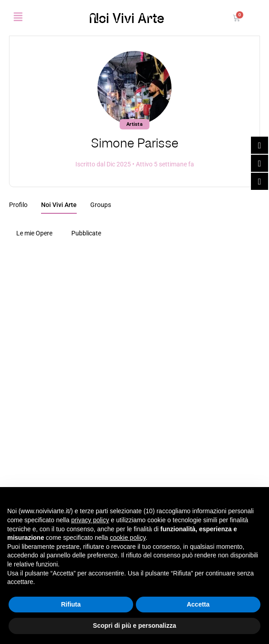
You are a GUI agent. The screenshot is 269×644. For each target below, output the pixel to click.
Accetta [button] (198, 604)
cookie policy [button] (128, 538)
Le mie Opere (34, 233)
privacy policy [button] (90, 520)
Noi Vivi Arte (127, 18)
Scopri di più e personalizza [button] (134, 626)
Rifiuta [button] (71, 604)
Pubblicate (86, 233)
